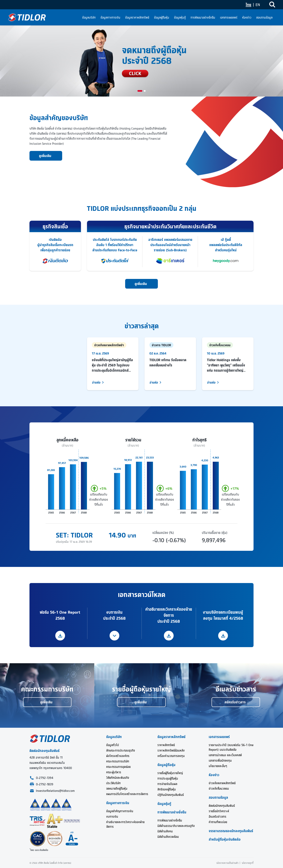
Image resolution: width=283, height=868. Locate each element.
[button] (140, 91)
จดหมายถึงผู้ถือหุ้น (117, 788)
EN (258, 5)
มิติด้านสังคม (165, 831)
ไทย (248, 5)
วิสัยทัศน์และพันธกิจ (118, 778)
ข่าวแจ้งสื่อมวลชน (219, 788)
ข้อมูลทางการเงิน (110, 17)
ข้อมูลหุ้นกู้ (180, 17)
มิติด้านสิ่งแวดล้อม (168, 837)
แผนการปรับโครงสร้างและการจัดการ (127, 794)
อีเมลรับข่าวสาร (217, 817)
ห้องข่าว (247, 17)
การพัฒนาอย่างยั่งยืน (203, 17)
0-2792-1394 (45, 778)
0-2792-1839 (45, 784)
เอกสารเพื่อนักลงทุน (220, 760)
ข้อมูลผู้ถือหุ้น (162, 17)
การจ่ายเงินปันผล (167, 784)
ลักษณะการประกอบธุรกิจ (121, 750)
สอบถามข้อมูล (264, 17)
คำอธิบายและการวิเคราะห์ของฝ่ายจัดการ (125, 824)
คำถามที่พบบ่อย (218, 822)
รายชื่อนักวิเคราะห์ (219, 811)
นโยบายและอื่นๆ (218, 766)
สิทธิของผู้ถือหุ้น (167, 789)
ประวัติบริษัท (113, 783)
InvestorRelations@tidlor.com (55, 791)
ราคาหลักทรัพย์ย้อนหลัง (171, 750)
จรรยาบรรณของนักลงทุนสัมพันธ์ (231, 831)
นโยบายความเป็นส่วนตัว (227, 863)
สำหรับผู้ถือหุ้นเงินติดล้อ (225, 839)
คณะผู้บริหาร (114, 772)
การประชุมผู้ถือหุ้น (168, 778)
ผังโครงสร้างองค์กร (118, 756)
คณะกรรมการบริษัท (118, 761)
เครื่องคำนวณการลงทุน (171, 756)
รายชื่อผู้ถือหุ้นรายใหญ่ (170, 773)
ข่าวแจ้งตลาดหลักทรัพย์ (222, 783)
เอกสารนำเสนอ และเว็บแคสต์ (225, 755)
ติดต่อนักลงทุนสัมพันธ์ (222, 806)
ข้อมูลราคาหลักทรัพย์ (137, 17)
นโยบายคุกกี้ (247, 863)
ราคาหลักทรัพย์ (166, 745)
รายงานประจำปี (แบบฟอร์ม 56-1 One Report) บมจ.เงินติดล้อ (231, 747)
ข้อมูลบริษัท (89, 17)
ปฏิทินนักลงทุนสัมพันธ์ (171, 795)
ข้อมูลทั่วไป (113, 745)
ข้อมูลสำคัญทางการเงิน (120, 811)
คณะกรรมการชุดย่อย (118, 767)
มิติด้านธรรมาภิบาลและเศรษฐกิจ (176, 826)
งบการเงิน (112, 817)
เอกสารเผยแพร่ (229, 17)
